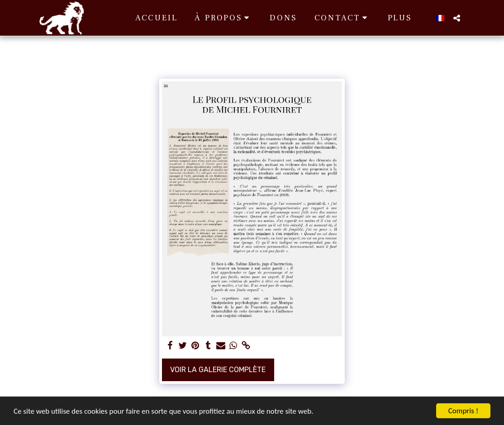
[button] (223, 18)
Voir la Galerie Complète (218, 370)
